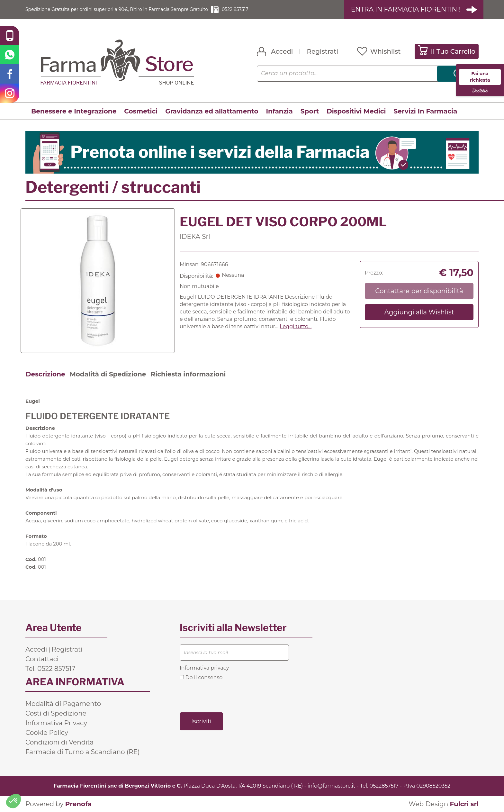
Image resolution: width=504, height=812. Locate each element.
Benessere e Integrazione (74, 112)
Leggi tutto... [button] (296, 327)
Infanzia (279, 112)
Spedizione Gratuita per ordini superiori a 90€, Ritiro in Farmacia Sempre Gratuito (130, 9)
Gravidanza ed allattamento (212, 112)
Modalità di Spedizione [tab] (108, 374)
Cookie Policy (47, 733)
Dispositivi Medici (356, 112)
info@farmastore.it (331, 786)
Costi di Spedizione (56, 714)
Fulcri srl (464, 804)
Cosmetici (141, 112)
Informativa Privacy (56, 723)
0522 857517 (263, 9)
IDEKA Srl (195, 237)
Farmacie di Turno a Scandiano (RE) (83, 752)
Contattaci (42, 659)
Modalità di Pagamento (63, 704)
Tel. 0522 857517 (50, 669)
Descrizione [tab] (45, 374)
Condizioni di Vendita (59, 743)
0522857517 (384, 786)
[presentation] (229, 696)
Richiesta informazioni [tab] (188, 374)
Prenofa (78, 804)
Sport (310, 112)
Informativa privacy (204, 668)
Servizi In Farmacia (426, 112)
